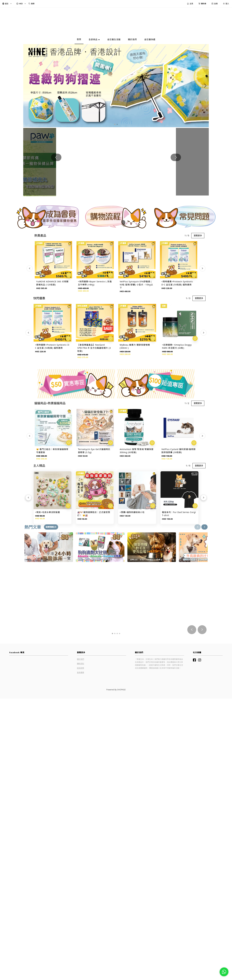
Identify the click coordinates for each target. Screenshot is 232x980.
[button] (115, 112)
